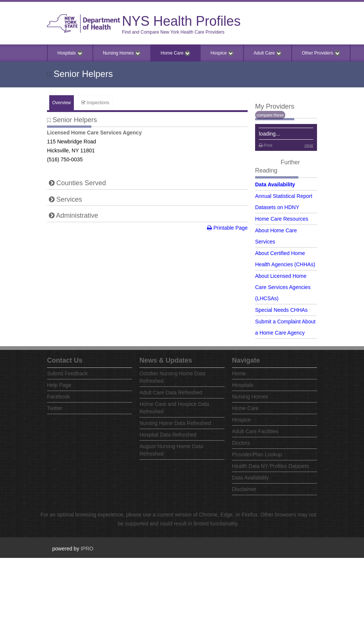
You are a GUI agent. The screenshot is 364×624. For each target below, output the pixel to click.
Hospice (222, 53)
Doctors (241, 443)
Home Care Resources (282, 219)
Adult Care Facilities (255, 431)
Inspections (95, 103)
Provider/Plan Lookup (257, 454)
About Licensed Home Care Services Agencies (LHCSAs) (283, 287)
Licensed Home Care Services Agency (94, 133)
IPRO (87, 549)
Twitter (55, 408)
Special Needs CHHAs (281, 310)
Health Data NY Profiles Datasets (271, 466)
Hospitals (70, 53)
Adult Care (268, 53)
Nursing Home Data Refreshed (175, 423)
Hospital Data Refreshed (168, 435)
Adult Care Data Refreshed (171, 392)
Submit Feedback (67, 373)
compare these (270, 115)
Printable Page (227, 228)
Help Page (59, 385)
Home (239, 373)
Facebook (58, 397)
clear (309, 145)
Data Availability (275, 184)
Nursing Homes (122, 53)
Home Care (176, 53)
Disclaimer (244, 489)
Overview (62, 103)
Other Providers (321, 53)
